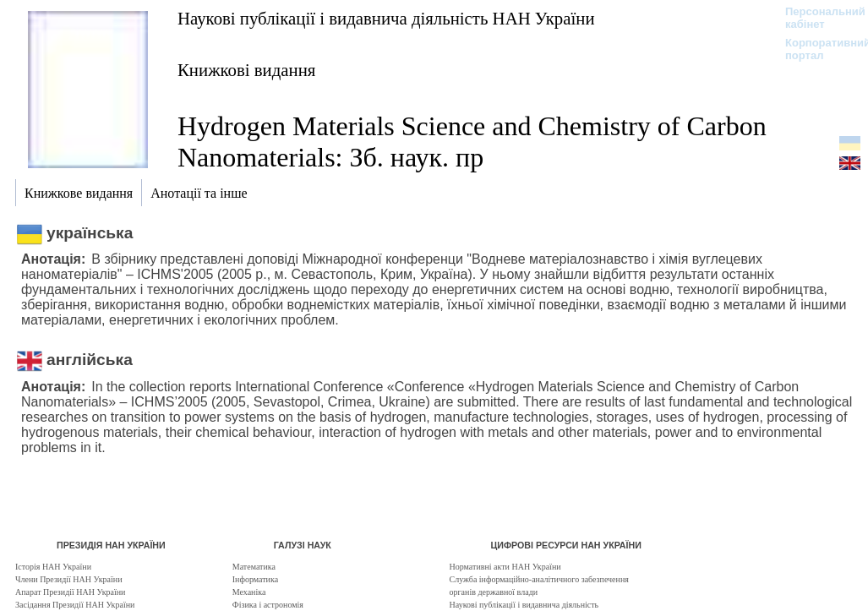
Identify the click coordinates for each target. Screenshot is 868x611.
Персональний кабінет (817, 18)
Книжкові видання (246, 70)
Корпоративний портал (817, 49)
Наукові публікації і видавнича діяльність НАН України (386, 18)
